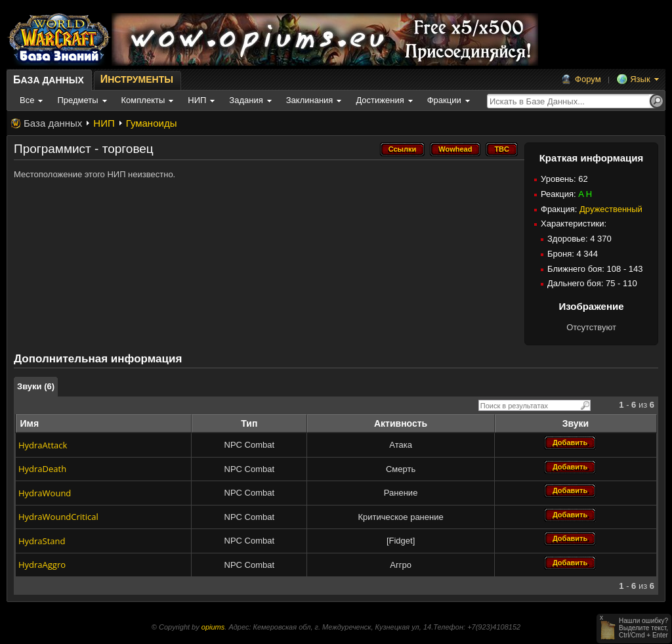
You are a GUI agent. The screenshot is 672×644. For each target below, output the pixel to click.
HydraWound (45, 493)
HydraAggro (42, 565)
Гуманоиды (152, 123)
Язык (640, 79)
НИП (104, 123)
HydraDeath (42, 469)
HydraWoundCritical (58, 517)
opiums (213, 627)
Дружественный (611, 209)
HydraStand (42, 541)
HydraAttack (43, 445)
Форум (588, 79)
